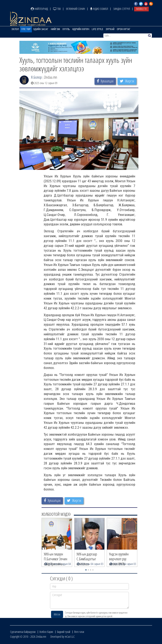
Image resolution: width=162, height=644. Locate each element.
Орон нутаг (124, 29)
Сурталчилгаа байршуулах (23, 632)
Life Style (97, 29)
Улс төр (26, 29)
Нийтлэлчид (39, 9)
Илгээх (57, 614)
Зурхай (110, 29)
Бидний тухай (64, 632)
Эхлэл (15, 29)
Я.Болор (36, 77)
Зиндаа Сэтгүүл (122, 9)
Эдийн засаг (41, 29)
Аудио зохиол (99, 9)
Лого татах (79, 632)
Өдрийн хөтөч (81, 29)
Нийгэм (55, 29)
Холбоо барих (46, 632)
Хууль (66, 29)
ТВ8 (57, 9)
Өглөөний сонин (76, 9)
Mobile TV (141, 9)
